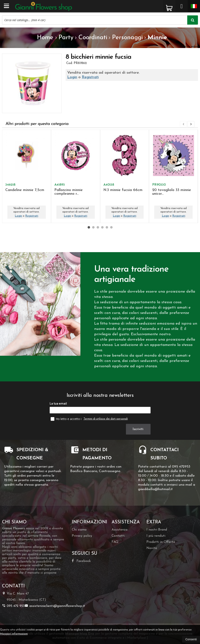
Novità (152, 548)
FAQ (115, 542)
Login (72, 77)
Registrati (90, 77)
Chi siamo (79, 530)
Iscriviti (139, 429)
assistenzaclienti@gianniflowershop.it (55, 606)
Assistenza (119, 530)
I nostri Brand (157, 530)
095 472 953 (13, 606)
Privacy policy (82, 536)
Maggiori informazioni (14, 634)
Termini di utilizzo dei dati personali (106, 419)
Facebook (81, 561)
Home (45, 38)
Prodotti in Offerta (161, 542)
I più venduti (156, 536)
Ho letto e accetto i (66, 419)
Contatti (118, 536)
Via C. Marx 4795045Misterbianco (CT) (24, 597)
